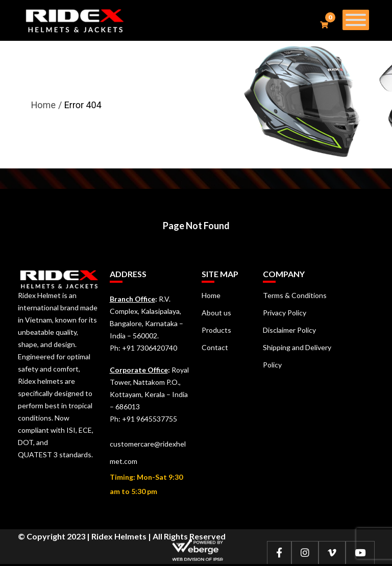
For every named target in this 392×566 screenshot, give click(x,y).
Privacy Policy (285, 313)
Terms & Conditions (295, 295)
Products (216, 330)
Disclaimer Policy (289, 330)
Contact (215, 347)
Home (43, 105)
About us (216, 313)
